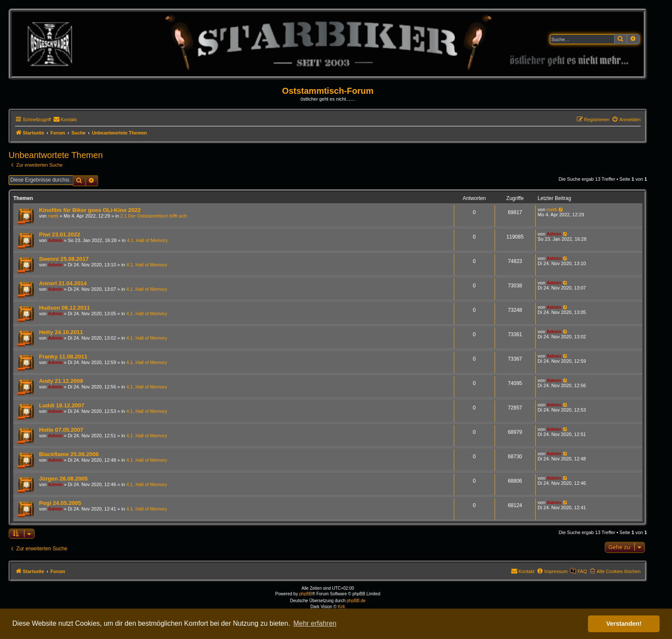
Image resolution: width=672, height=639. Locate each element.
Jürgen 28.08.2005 (63, 479)
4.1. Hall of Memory (147, 240)
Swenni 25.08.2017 (64, 259)
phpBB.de (356, 601)
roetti (53, 216)
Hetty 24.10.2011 (61, 332)
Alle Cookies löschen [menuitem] (618, 571)
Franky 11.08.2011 (63, 357)
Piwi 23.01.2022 (60, 234)
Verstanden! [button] (624, 624)
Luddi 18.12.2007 (62, 405)
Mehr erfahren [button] (315, 623)
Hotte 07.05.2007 (61, 430)
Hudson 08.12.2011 (64, 308)
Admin (55, 240)
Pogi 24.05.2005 (60, 503)
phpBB (306, 594)
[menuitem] (65, 119)
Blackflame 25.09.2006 (69, 454)
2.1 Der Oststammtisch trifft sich (154, 216)
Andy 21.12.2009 (61, 381)
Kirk (341, 607)
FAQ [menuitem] (582, 571)
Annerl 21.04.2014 (63, 283)
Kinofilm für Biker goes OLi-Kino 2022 (90, 210)
